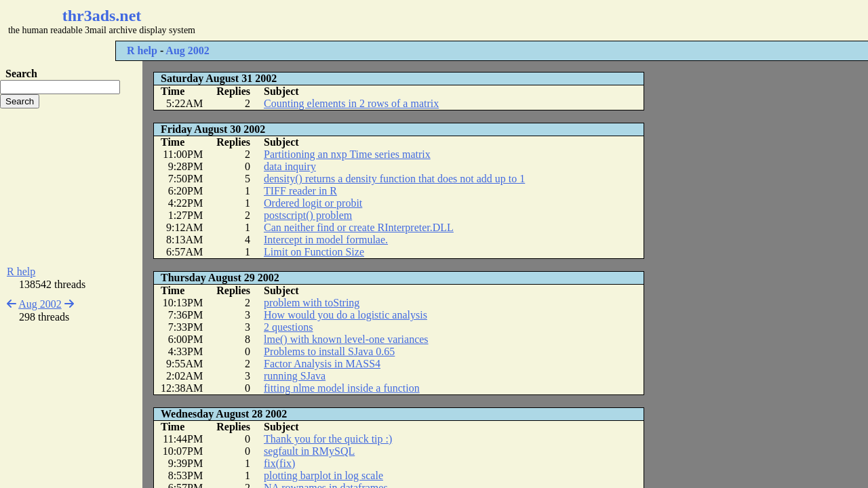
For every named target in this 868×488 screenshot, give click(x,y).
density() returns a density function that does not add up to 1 (394, 179)
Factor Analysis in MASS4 (322, 364)
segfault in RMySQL (309, 451)
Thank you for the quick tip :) (328, 439)
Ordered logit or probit (313, 203)
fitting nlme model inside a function (342, 388)
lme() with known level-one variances (346, 339)
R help (142, 50)
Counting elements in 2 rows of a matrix (351, 103)
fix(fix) (279, 463)
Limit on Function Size (314, 252)
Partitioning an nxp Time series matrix (347, 154)
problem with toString (312, 303)
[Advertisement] (404, 20)
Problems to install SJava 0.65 (329, 351)
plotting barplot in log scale (323, 475)
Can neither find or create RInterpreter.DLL (359, 227)
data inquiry (290, 166)
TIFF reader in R (300, 191)
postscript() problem (308, 215)
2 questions (288, 327)
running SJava (295, 376)
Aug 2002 (187, 50)
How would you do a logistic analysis (346, 315)
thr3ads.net (102, 16)
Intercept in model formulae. (326, 240)
